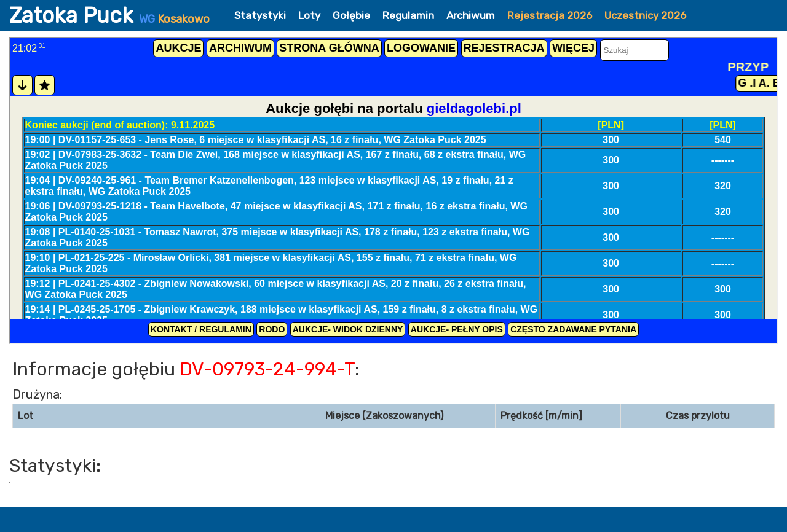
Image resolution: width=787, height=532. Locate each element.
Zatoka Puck (109, 15)
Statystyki (260, 15)
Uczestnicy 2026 (645, 15)
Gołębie (351, 15)
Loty (309, 15)
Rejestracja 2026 (550, 15)
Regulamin (408, 15)
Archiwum (471, 15)
